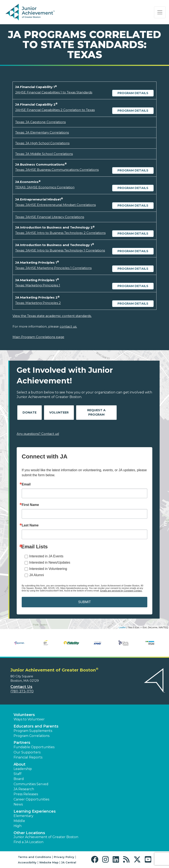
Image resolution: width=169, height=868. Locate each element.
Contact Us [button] (21, 687)
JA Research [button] (24, 789)
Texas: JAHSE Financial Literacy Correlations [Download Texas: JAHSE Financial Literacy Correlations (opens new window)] (50, 217)
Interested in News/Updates (50, 562)
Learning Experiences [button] (35, 811)
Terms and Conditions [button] (35, 857)
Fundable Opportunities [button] (34, 747)
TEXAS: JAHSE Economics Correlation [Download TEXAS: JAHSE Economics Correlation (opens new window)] (45, 187)
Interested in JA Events (46, 556)
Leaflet (122, 627)
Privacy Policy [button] (64, 857)
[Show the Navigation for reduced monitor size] (160, 12)
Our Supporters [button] (27, 752)
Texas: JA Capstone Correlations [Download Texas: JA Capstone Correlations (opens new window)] (40, 122)
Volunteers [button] (24, 715)
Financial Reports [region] (28, 757)
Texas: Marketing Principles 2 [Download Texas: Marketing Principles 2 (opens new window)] (38, 303)
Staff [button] (18, 774)
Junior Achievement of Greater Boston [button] (46, 837)
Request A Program (96, 412)
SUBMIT (84, 602)
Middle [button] (19, 821)
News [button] (18, 804)
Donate (30, 412)
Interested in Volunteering (48, 569)
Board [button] (19, 779)
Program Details (133, 93)
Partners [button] (22, 743)
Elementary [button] (23, 816)
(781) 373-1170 (22, 691)
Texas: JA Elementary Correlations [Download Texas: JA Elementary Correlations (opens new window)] (42, 132)
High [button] (18, 826)
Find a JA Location (28, 842)
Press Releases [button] (26, 794)
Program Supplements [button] (33, 731)
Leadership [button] (23, 769)
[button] (96, 860)
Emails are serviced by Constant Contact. (121, 591)
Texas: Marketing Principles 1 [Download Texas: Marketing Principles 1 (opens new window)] (38, 285)
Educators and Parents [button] (36, 726)
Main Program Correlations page (38, 337)
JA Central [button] (69, 862)
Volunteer (59, 412)
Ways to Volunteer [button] (29, 719)
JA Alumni (37, 575)
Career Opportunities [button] (31, 799)
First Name (30, 505)
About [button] (20, 764)
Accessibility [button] (27, 862)
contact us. (68, 326)
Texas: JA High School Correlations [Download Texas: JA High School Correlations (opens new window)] (42, 143)
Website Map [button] (49, 862)
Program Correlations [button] (32, 736)
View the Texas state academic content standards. (52, 316)
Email (26, 484)
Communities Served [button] (31, 784)
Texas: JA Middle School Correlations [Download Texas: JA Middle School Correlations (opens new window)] (44, 154)
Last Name (30, 525)
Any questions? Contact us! (38, 434)
